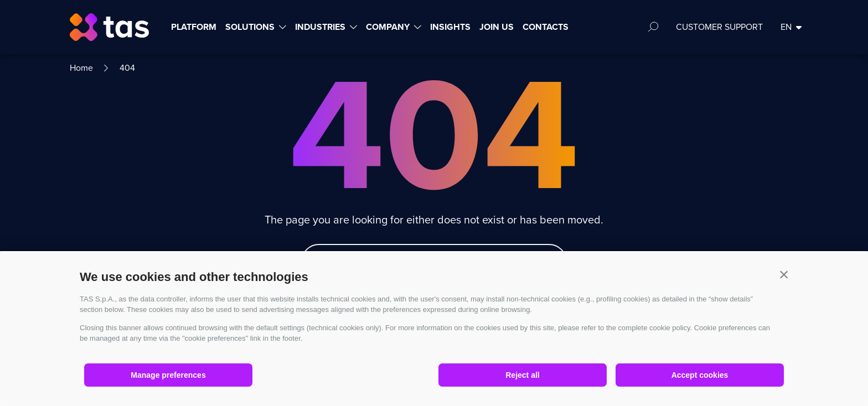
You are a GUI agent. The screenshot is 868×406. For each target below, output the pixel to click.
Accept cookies (700, 375)
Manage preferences (168, 375)
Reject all (522, 375)
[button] (784, 274)
